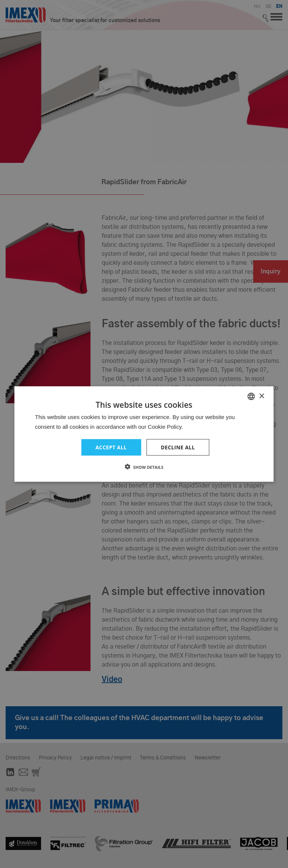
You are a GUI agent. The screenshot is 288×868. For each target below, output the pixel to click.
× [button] (262, 396)
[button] (144, 467)
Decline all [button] (178, 447)
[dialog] (144, 434)
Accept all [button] (111, 447)
